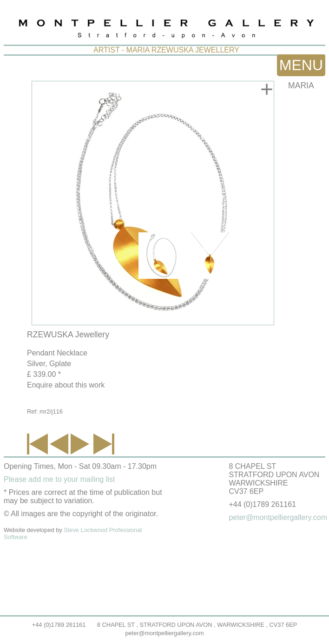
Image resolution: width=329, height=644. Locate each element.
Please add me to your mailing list (59, 479)
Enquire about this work (66, 385)
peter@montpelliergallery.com (164, 633)
